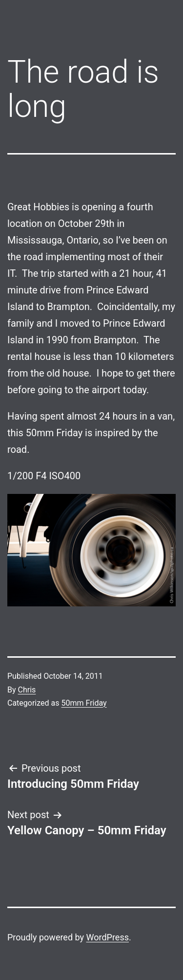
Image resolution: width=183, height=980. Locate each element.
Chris (27, 690)
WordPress (108, 937)
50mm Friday (84, 703)
